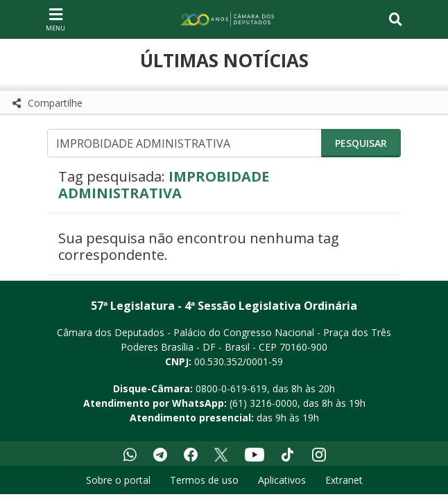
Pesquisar (361, 143)
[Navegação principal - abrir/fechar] (55, 19)
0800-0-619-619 (231, 388)
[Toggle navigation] (396, 19)
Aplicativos (282, 480)
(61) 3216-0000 (264, 403)
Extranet (344, 480)
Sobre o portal (118, 480)
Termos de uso (204, 480)
